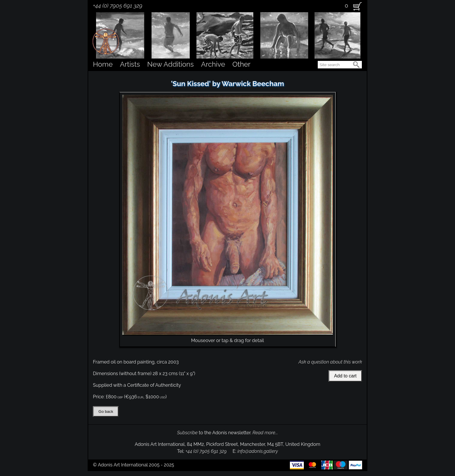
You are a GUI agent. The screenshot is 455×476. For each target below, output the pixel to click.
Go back (106, 411)
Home (103, 64)
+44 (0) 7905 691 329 (118, 6)
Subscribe (187, 433)
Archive (213, 64)
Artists (130, 64)
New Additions (170, 64)
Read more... (265, 433)
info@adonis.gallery (258, 451)
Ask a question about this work (330, 362)
